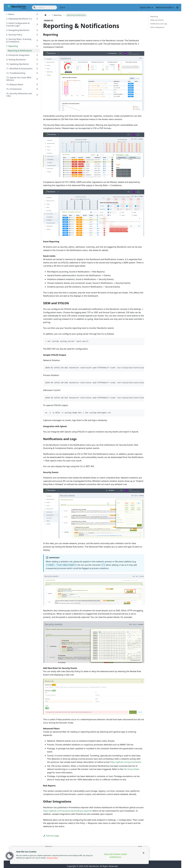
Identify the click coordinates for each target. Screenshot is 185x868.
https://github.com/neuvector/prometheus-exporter (68, 811)
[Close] (143, 853)
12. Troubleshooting (16, 73)
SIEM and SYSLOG (157, 20)
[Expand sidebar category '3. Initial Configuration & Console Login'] (37, 24)
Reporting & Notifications (20, 51)
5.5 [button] (61, 7)
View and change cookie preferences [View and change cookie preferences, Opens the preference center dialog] (115, 855)
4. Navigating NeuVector (18, 30)
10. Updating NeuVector (18, 64)
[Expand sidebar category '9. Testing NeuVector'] (37, 60)
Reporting (154, 16)
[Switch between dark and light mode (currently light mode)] (177, 7)
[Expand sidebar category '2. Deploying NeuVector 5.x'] (37, 19)
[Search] (45, 7)
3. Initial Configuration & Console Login (18, 24)
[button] (10, 856)
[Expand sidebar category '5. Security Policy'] (37, 35)
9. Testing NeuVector (16, 60)
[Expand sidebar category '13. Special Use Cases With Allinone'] (37, 79)
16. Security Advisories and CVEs (19, 95)
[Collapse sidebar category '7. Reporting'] (37, 46)
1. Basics (10, 14)
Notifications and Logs (159, 24)
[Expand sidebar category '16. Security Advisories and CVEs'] (37, 95)
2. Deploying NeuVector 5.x (19, 19)
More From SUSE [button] (164, 7)
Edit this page (51, 836)
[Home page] (46, 15)
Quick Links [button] (145, 7)
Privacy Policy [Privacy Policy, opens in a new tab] (52, 858)
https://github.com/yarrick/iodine (126, 762)
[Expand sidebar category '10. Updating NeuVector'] (37, 64)
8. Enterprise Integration (18, 55)
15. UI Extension (14, 89)
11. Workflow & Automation (19, 69)
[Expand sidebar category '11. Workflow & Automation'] (37, 69)
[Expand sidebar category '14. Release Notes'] (37, 84)
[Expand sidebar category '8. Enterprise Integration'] (37, 55)
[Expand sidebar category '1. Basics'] (37, 14)
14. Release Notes (15, 84)
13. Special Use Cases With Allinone (19, 79)
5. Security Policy (14, 35)
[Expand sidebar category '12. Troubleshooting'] (37, 73)
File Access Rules (131, 769)
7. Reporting (12, 46)
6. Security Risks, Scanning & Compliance (19, 40)
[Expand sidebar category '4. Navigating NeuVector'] (37, 30)
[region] (79, 855)
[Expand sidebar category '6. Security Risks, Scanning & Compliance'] (37, 40)
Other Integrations (157, 27)
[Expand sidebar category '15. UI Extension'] (37, 89)
